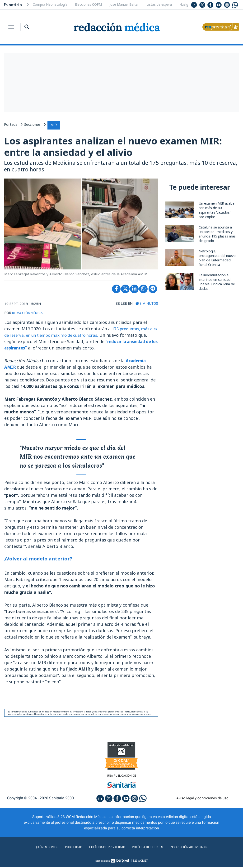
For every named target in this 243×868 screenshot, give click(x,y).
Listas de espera (159, 4)
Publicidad (67, 848)
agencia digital (103, 862)
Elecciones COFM (88, 4)
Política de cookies (150, 848)
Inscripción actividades (197, 848)
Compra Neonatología (50, 4)
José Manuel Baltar (124, 4)
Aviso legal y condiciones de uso (203, 799)
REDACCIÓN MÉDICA (30, 313)
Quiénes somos (37, 848)
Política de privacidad (104, 848)
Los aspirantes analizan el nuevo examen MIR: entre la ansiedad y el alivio (119, 146)
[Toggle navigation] (11, 27)
